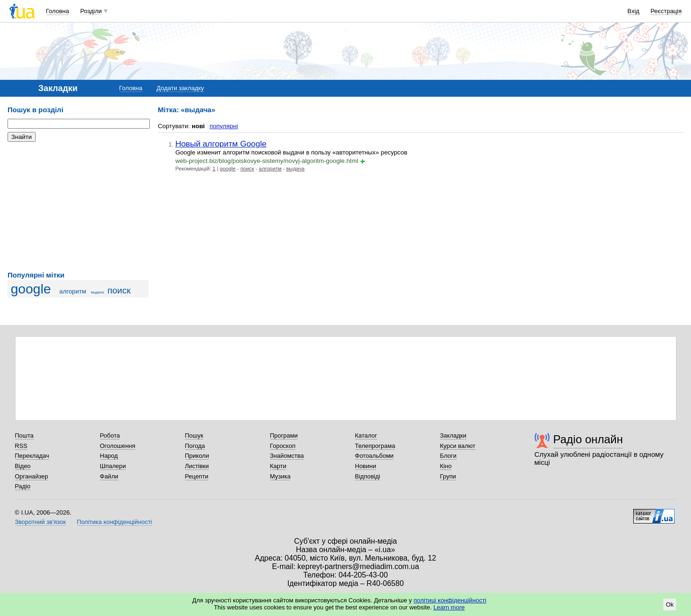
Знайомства (287, 456)
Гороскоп (283, 446)
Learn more (449, 607)
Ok (670, 604)
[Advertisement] (78, 207)
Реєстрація (666, 11)
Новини (366, 466)
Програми (284, 435)
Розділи (91, 11)
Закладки (453, 435)
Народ (109, 456)
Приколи (197, 456)
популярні (224, 126)
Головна (58, 11)
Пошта (24, 435)
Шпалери (113, 466)
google (31, 289)
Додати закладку (180, 88)
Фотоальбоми (374, 456)
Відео (23, 466)
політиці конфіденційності (450, 600)
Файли (109, 476)
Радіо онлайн (588, 439)
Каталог (366, 435)
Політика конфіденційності (115, 522)
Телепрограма (375, 446)
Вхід (634, 11)
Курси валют (458, 446)
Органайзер (32, 476)
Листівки (197, 466)
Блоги (448, 456)
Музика (280, 476)
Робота (110, 435)
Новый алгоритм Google (221, 144)
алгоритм (73, 291)
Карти (278, 466)
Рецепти (197, 476)
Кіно (446, 466)
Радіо (23, 486)
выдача (97, 292)
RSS (21, 446)
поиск (119, 290)
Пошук (194, 435)
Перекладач (32, 456)
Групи (448, 476)
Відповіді (368, 476)
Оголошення (118, 446)
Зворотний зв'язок (40, 522)
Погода (195, 446)
